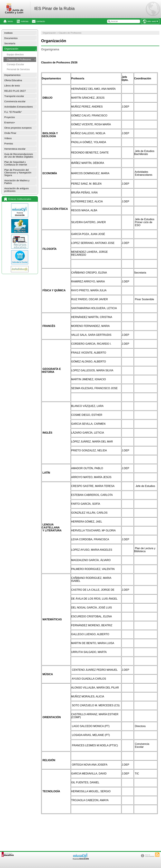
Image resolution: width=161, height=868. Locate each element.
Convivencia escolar (15, 101)
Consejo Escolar (15, 64)
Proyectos (10, 117)
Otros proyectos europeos (18, 128)
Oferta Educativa (13, 80)
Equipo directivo (15, 55)
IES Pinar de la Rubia (54, 8)
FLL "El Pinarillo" (13, 112)
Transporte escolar (14, 96)
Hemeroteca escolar (15, 149)
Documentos (11, 38)
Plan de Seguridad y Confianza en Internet (16, 163)
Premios (9, 144)
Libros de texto (12, 86)
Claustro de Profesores (19, 59)
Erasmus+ (10, 123)
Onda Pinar (10, 133)
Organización (11, 49)
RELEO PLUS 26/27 (15, 91)
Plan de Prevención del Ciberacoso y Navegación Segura (18, 173)
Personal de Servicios (18, 69)
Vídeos (8, 138)
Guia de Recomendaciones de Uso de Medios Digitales (19, 155)
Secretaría (10, 43)
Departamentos (12, 75)
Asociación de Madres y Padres (17, 182)
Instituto (8, 33)
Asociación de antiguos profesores (16, 190)
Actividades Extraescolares (19, 107)
